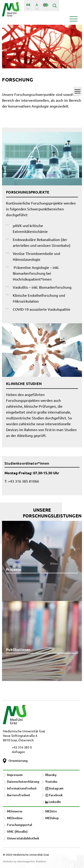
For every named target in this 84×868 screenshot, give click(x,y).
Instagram (54, 788)
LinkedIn (53, 802)
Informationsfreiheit (22, 788)
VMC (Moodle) (17, 831)
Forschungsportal (19, 825)
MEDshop (52, 818)
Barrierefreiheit (19, 795)
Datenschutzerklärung (23, 781)
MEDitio (51, 811)
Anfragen (18, 752)
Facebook (54, 795)
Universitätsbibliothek (23, 838)
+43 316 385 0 (22, 747)
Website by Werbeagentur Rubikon (25, 861)
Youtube (51, 781)
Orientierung (18, 761)
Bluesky (51, 775)
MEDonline (15, 818)
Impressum (15, 775)
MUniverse (15, 811)
